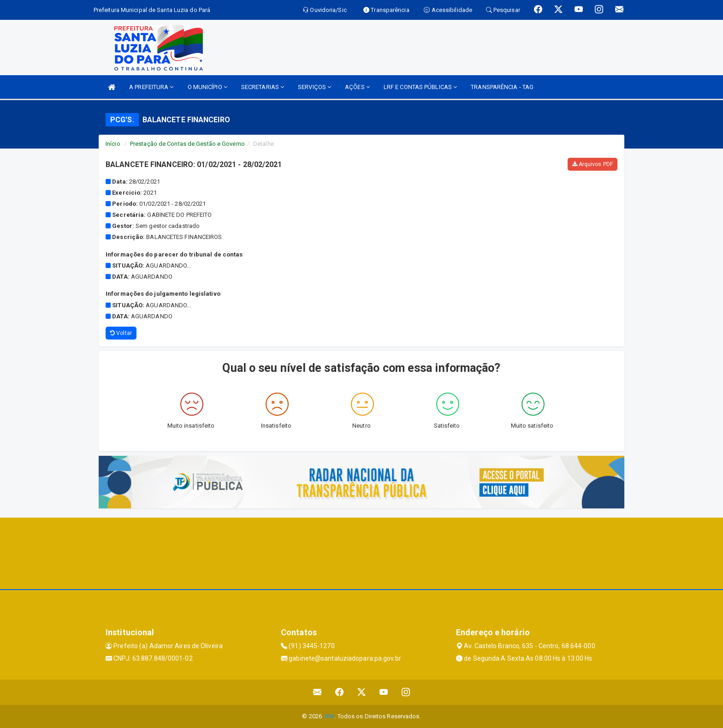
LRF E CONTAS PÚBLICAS (420, 87)
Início (113, 144)
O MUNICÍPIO (207, 87)
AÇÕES (357, 87)
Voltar (121, 333)
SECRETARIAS (263, 87)
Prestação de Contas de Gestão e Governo (187, 144)
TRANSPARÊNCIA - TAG (502, 87)
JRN (329, 716)
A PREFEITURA (151, 87)
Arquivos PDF (593, 164)
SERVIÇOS (314, 87)
